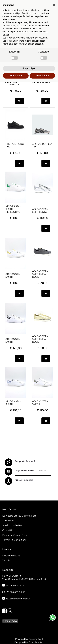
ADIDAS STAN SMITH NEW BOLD (40, 274)
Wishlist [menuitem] (7, 560)
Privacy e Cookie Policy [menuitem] (15, 535)
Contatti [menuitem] (7, 530)
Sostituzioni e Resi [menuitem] (13, 525)
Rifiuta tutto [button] (16, 638)
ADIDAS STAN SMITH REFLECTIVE (13, 209)
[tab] (9, 49)
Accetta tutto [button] (42, 638)
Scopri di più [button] (29, 630)
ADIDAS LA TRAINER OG (13, 83)
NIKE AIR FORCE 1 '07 (15, 145)
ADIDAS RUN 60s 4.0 (42, 145)
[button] (54, 567)
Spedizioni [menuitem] (8, 521)
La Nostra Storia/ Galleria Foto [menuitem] (19, 516)
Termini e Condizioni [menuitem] (14, 540)
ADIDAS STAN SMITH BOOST (41, 211)
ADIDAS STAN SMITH (13, 275)
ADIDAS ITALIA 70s (41, 83)
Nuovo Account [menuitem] (11, 556)
